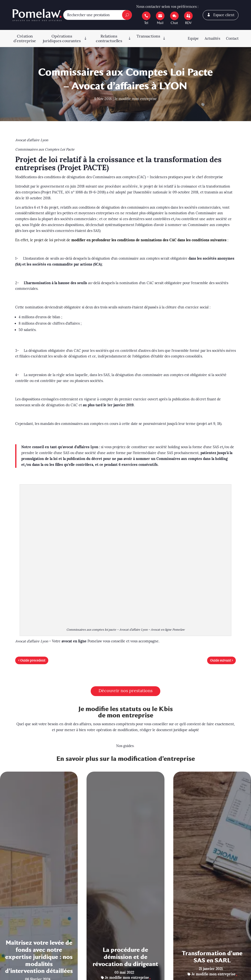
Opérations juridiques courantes (62, 38)
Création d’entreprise (25, 38)
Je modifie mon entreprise (136, 99)
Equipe (193, 38)
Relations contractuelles (109, 38)
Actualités (212, 38)
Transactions (148, 36)
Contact (232, 38)
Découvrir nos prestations (125, 691)
